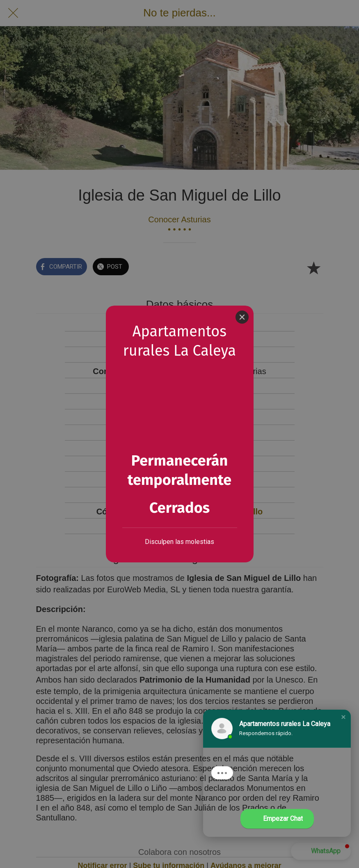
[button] (343, 717)
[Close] (242, 317)
